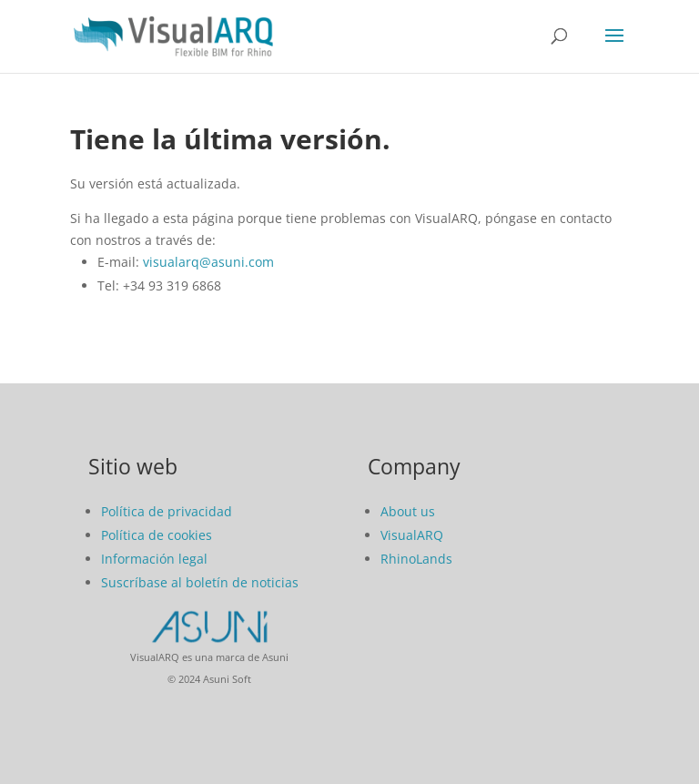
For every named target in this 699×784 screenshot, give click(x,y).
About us (408, 511)
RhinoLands (416, 559)
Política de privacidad (167, 511)
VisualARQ (412, 535)
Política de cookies (157, 535)
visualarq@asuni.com (208, 262)
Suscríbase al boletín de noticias (200, 582)
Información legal (154, 559)
